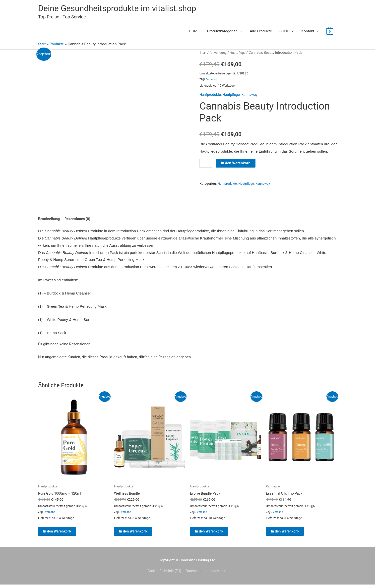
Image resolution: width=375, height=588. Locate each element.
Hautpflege (240, 54)
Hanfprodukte (211, 95)
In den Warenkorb (236, 164)
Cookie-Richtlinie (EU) (163, 575)
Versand (212, 80)
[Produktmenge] (206, 164)
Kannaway (252, 95)
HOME (194, 32)
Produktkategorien (222, 32)
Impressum (220, 575)
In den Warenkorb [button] (63, 534)
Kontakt (308, 32)
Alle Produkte (261, 32)
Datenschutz (196, 575)
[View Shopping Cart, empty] (330, 32)
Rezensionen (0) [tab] (80, 220)
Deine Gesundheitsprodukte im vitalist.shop (122, 9)
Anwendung (219, 54)
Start (203, 54)
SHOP (284, 32)
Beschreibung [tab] (50, 220)
